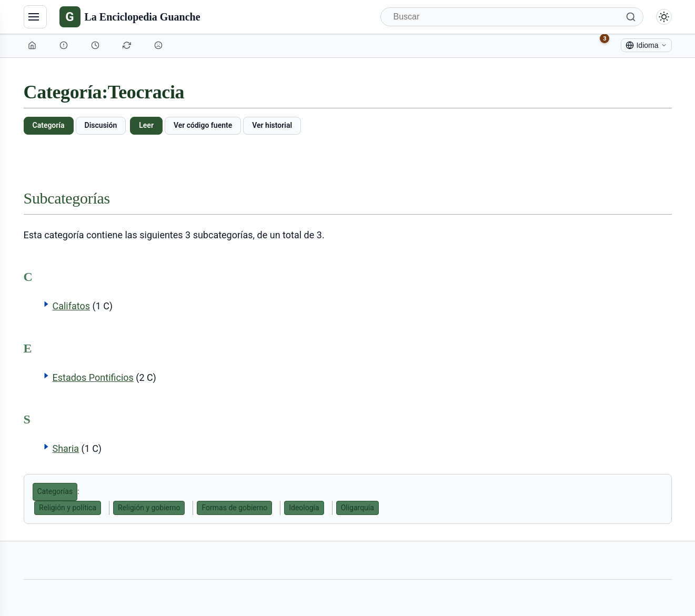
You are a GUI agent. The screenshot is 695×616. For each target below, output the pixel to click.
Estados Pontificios (93, 377)
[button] (46, 304)
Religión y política (68, 508)
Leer (146, 125)
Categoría (49, 125)
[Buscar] (512, 17)
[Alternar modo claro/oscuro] (664, 17)
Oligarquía (357, 508)
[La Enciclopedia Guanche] (130, 17)
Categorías (55, 491)
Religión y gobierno (149, 508)
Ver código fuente (203, 125)
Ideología (304, 508)
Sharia (66, 448)
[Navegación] (35, 17)
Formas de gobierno (234, 508)
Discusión (101, 125)
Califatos (71, 306)
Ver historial (272, 125)
